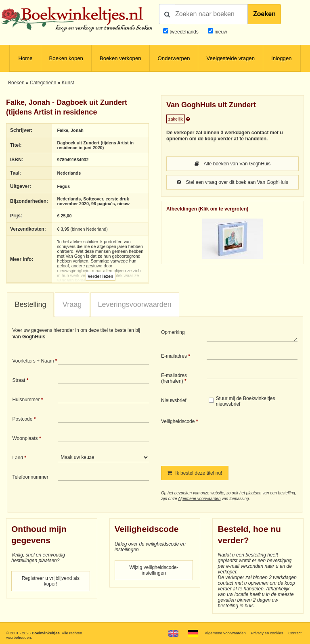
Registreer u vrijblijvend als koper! (51, 581)
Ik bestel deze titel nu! (195, 473)
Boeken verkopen (120, 58)
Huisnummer (26, 400)
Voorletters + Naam (33, 361)
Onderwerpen (174, 58)
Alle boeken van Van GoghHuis (233, 164)
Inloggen (282, 58)
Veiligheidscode (178, 421)
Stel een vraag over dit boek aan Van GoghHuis (232, 182)
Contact (295, 633)
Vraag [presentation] (72, 304)
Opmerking (173, 332)
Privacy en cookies (267, 633)
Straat (19, 380)
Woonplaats (25, 438)
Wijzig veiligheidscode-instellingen (154, 570)
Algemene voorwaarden (199, 499)
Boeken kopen (66, 58)
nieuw (220, 32)
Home (25, 58)
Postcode (22, 419)
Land (18, 458)
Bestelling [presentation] (30, 304)
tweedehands (184, 32)
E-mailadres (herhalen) (174, 378)
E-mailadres (174, 356)
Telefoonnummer (30, 477)
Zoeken (264, 14)
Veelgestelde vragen (230, 58)
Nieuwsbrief (174, 400)
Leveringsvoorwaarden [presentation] (135, 304)
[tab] (30, 305)
